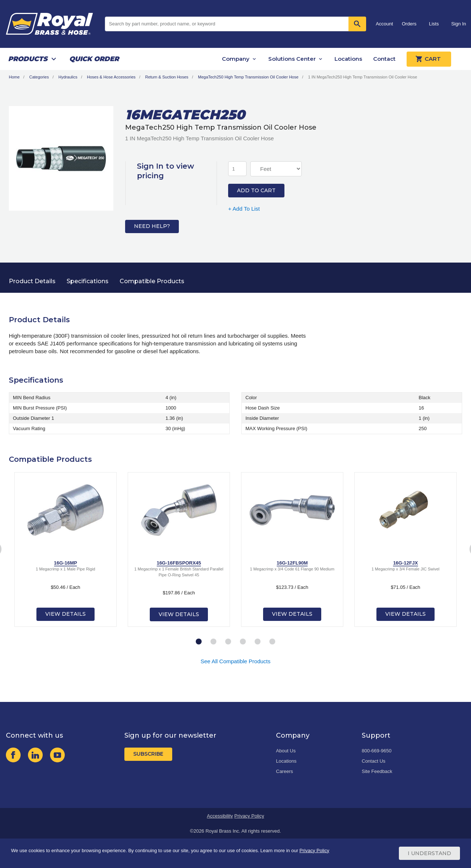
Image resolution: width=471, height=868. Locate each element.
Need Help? (152, 226)
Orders (409, 24)
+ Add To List (244, 209)
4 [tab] (243, 642)
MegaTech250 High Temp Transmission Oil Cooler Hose (248, 77)
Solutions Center (292, 59)
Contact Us (373, 761)
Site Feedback (377, 771)
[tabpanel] (65, 549)
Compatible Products (152, 281)
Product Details (32, 281)
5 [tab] (258, 642)
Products (28, 59)
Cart (429, 59)
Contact (384, 59)
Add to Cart (256, 190)
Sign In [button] (458, 24)
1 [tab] (199, 642)
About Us (286, 751)
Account (384, 24)
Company (236, 59)
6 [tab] (272, 642)
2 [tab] (213, 642)
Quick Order (94, 59)
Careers (284, 771)
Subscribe (148, 754)
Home (14, 77)
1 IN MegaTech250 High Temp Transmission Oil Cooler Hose (362, 77)
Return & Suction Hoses (167, 77)
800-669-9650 (377, 751)
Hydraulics (68, 77)
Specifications (88, 281)
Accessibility (220, 816)
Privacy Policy (249, 816)
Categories (39, 77)
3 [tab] (228, 642)
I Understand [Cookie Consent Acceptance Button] (429, 853)
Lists (434, 24)
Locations (348, 59)
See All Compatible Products (235, 661)
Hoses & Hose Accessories (111, 77)
